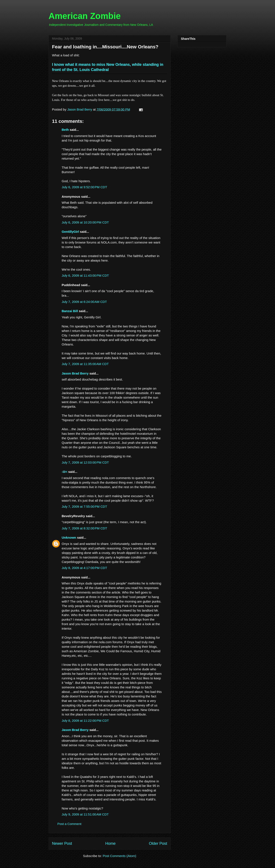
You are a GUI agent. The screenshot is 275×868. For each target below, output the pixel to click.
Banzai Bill (70, 311)
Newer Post (62, 843)
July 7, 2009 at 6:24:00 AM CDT (84, 302)
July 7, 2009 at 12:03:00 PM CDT (85, 462)
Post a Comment (69, 824)
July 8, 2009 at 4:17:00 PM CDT (84, 568)
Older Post (158, 843)
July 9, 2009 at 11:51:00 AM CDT (85, 814)
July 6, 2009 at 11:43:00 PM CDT (85, 275)
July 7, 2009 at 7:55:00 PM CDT (84, 506)
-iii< (64, 472)
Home (110, 843)
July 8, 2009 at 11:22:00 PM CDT (85, 721)
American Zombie (85, 16)
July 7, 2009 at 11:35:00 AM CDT (85, 364)
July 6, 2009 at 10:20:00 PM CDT (85, 222)
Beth (65, 130)
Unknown (69, 537)
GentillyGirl (70, 232)
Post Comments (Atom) (119, 856)
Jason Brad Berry (75, 373)
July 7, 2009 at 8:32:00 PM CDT (84, 528)
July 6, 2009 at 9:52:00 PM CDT (84, 187)
